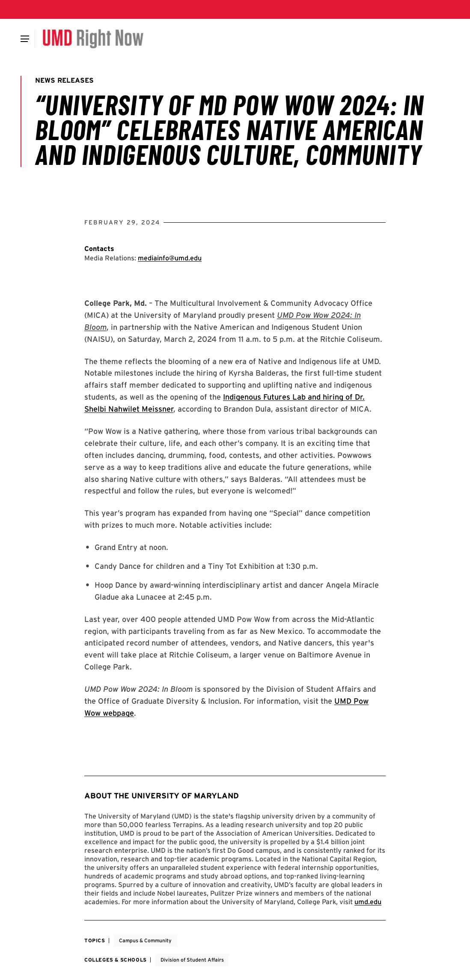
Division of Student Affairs (192, 960)
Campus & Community (145, 940)
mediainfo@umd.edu (170, 258)
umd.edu (368, 902)
